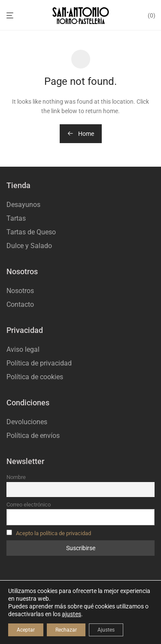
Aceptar (26, 630)
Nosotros (20, 291)
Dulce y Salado (29, 246)
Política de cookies (35, 377)
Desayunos (23, 205)
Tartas (16, 218)
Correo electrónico (29, 505)
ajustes (71, 614)
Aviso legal (23, 349)
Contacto (20, 304)
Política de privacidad (39, 363)
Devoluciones (27, 422)
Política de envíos (33, 436)
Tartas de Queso (31, 232)
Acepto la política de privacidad (53, 533)
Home (81, 134)
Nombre (16, 477)
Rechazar (66, 630)
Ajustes (106, 630)
